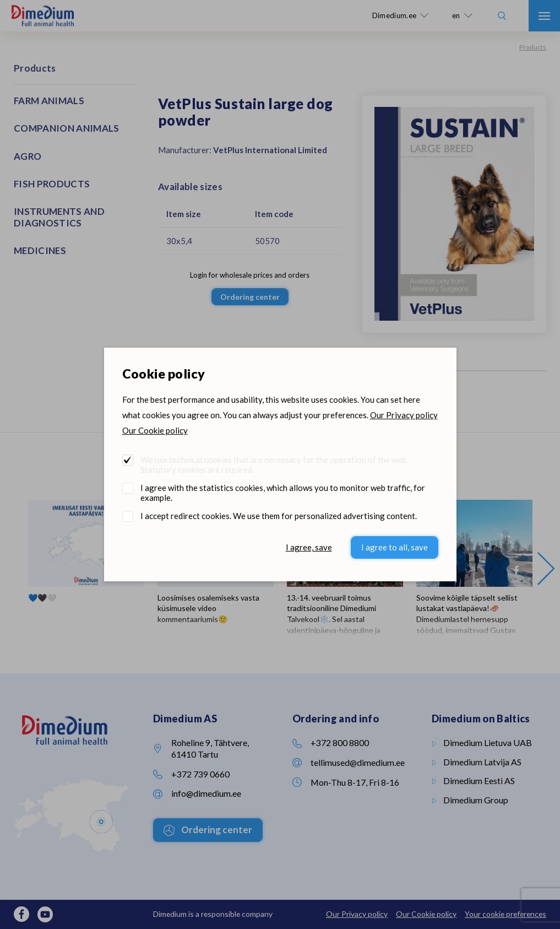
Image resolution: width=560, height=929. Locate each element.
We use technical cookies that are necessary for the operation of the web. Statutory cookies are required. (274, 464)
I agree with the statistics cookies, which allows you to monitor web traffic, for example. (283, 493)
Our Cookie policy (155, 430)
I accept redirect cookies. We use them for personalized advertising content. (279, 516)
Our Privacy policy (404, 415)
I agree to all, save (395, 547)
